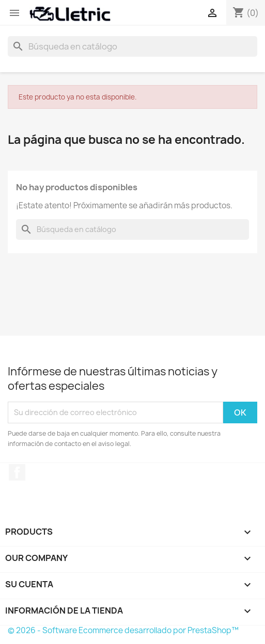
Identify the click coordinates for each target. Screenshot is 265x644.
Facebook (17, 472)
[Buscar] (132, 46)
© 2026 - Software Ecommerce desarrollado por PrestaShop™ (123, 630)
